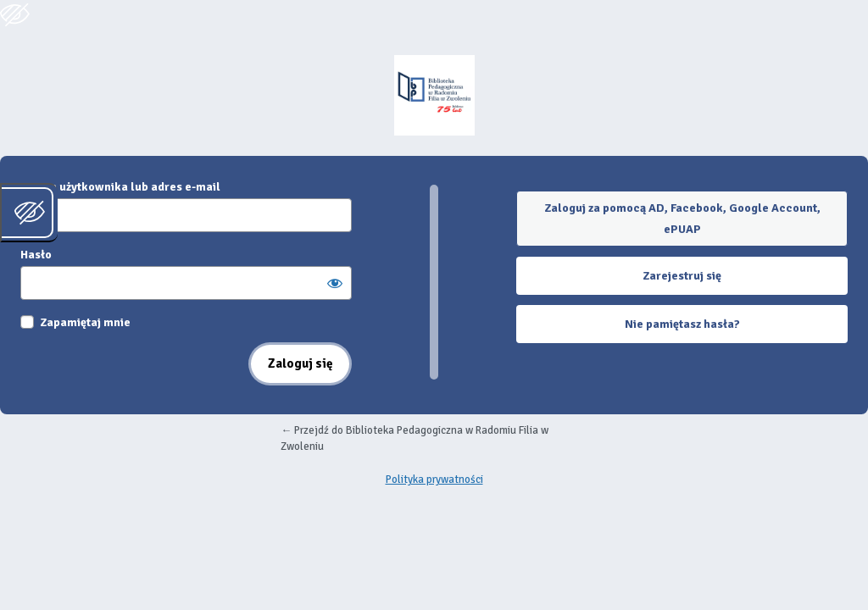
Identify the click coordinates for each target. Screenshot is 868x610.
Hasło (36, 255)
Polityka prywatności (434, 480)
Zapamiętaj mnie (85, 322)
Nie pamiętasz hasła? (682, 324)
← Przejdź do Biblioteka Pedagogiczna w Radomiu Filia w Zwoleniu (415, 439)
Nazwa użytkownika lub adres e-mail (120, 187)
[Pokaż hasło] (335, 283)
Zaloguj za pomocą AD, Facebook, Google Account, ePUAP (682, 219)
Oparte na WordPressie (434, 95)
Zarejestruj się (682, 276)
